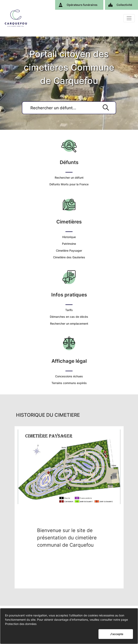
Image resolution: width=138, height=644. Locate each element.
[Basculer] (129, 18)
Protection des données (21, 624)
